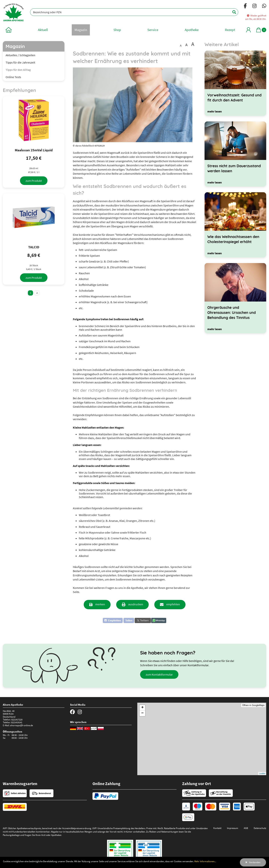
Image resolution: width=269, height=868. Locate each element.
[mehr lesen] (215, 111)
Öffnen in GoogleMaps (253, 705)
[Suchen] (232, 12)
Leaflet (262, 773)
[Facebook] (245, 7)
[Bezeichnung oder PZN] (134, 12)
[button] (118, 620)
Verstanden (255, 862)
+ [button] (142, 708)
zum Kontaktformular (159, 674)
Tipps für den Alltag (18, 70)
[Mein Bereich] (248, 30)
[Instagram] (254, 7)
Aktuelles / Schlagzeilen (20, 55)
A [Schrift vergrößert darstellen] (186, 45)
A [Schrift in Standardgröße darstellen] (181, 45)
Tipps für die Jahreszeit (20, 62)
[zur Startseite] (9, 30)
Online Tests (13, 77)
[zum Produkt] (34, 181)
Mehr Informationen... (205, 861)
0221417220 (17, 719)
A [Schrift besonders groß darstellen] (193, 44)
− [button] (142, 713)
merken (100, 604)
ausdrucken (136, 604)
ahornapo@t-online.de (21, 725)
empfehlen (173, 604)
